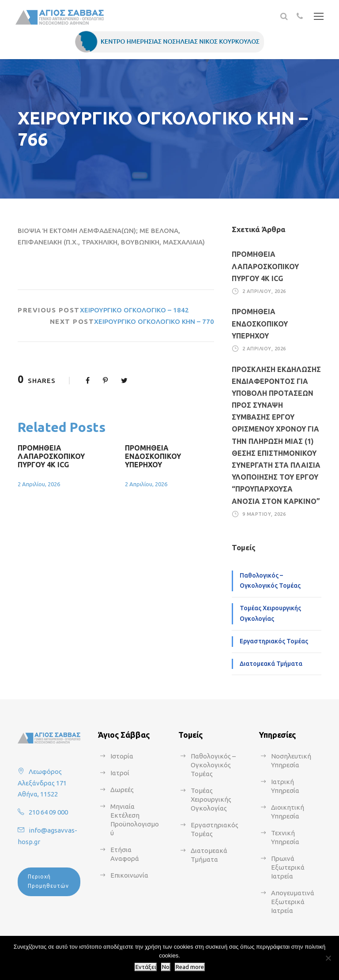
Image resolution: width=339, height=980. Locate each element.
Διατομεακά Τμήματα (271, 664)
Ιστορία (122, 756)
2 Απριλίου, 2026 (39, 484)
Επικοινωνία (129, 875)
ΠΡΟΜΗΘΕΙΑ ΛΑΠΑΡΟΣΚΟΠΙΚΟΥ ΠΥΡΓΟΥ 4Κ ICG (51, 456)
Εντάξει (146, 967)
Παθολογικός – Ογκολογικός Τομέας (270, 581)
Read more (190, 967)
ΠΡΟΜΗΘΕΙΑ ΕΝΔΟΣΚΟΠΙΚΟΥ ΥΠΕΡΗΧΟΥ (153, 456)
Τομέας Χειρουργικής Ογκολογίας (270, 613)
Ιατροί (120, 773)
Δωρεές (122, 790)
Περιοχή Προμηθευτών (48, 881)
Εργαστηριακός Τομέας (274, 641)
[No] (328, 958)
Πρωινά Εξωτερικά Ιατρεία (288, 867)
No (166, 967)
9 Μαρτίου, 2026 (264, 514)
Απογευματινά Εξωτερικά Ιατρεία (293, 902)
